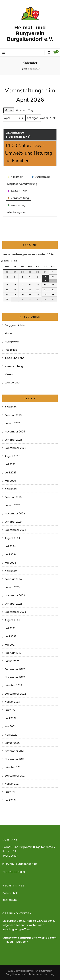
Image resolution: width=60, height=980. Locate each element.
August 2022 (12, 702)
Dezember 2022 (15, 669)
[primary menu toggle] (4, 53)
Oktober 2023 (13, 604)
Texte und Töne (15, 358)
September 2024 (16, 530)
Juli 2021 (10, 792)
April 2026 (11, 407)
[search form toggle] (49, 53)
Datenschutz (10, 893)
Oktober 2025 (14, 440)
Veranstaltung (14, 366)
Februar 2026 (13, 415)
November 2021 (14, 759)
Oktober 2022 (13, 686)
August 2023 (12, 620)
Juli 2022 (10, 710)
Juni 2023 (11, 636)
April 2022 (11, 735)
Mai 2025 (10, 481)
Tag (31, 110)
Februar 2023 (13, 653)
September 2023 (15, 612)
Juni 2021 (10, 800)
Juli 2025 (10, 464)
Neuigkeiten (12, 342)
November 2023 (15, 596)
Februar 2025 (13, 497)
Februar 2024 (13, 579)
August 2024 (13, 538)
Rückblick (11, 350)
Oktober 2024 (14, 522)
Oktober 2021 (13, 767)
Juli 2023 (10, 628)
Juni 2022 (11, 718)
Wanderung (12, 383)
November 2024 (15, 514)
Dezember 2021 (14, 751)
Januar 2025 (13, 505)
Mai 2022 (10, 726)
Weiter (46, 118)
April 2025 (11, 489)
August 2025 (12, 456)
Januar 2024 (13, 587)
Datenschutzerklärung (42, 974)
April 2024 (11, 571)
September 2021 (15, 776)
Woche (20, 110)
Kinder (9, 333)
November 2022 (15, 677)
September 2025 (15, 448)
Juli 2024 (10, 546)
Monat (9, 110)
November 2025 (15, 432)
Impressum (10, 900)
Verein (9, 374)
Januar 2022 (12, 743)
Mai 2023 (10, 645)
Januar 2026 (13, 423)
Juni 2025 (11, 473)
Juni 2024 (11, 555)
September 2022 (15, 694)
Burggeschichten (16, 325)
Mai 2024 (10, 563)
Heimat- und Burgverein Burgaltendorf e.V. (30, 33)
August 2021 (12, 784)
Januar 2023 (12, 661)
